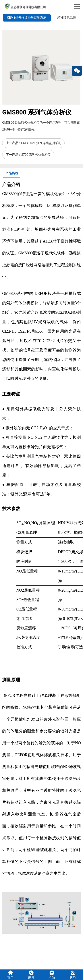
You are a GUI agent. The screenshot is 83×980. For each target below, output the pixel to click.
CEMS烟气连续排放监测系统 (27, 18)
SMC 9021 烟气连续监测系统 (41, 143)
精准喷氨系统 (67, 18)
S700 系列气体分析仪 (36, 155)
